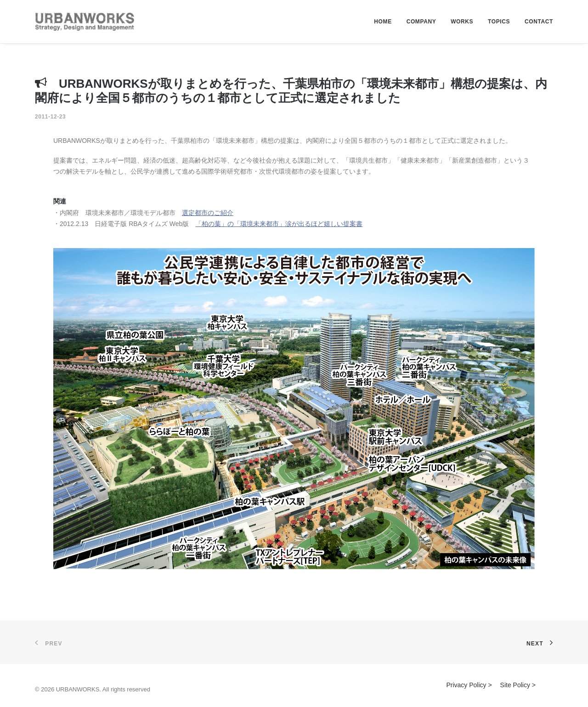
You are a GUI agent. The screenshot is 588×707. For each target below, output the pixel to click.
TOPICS (499, 22)
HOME (383, 22)
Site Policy (515, 685)
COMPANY (421, 22)
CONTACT (539, 22)
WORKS (462, 22)
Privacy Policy (466, 685)
